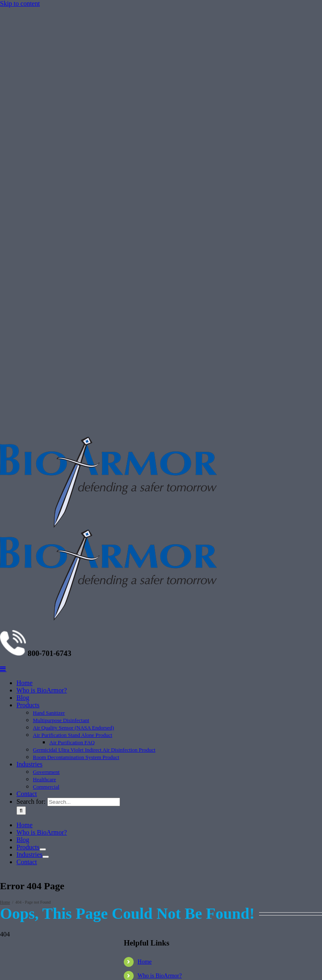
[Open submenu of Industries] (46, 857)
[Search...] (84, 802)
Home (145, 962)
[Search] (21, 811)
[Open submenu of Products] (43, 849)
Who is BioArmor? (160, 976)
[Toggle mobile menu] (3, 669)
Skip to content (20, 3)
